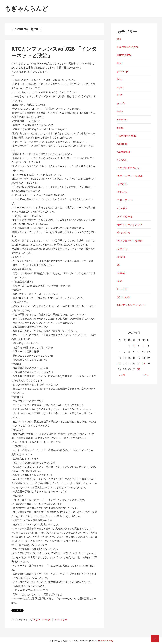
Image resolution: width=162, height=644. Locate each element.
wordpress (124, 152)
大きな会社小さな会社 (130, 241)
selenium (123, 120)
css (119, 39)
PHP (120, 95)
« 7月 (122, 375)
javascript (123, 71)
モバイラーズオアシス (130, 224)
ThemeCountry (105, 641)
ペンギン (122, 208)
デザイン (122, 192)
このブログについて (129, 168)
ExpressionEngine (128, 47)
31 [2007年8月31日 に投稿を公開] (139, 369)
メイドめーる (125, 216)
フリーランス (125, 200)
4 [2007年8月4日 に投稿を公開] (144, 346)
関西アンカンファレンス (131, 305)
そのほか (122, 184)
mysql (121, 87)
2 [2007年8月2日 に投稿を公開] (134, 346)
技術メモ (122, 249)
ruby (120, 111)
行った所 (47, 619)
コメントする (60, 619)
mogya (36, 619)
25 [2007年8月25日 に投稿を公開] (143, 363)
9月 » (146, 375)
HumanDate (124, 55)
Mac (120, 79)
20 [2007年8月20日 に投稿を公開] (120, 363)
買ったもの (124, 297)
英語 (120, 281)
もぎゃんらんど (26, 8)
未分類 (121, 257)
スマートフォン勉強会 (130, 176)
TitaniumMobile (127, 136)
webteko (122, 144)
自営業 (121, 273)
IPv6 (120, 63)
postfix (121, 103)
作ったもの (124, 233)
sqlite (120, 128)
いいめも (122, 160)
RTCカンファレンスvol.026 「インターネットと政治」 (54, 52)
